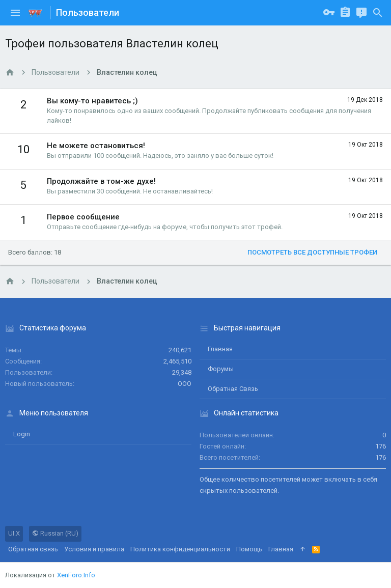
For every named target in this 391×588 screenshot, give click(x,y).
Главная (220, 349)
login (22, 434)
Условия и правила (94, 549)
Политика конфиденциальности (180, 549)
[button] (15, 13)
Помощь (249, 549)
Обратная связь (233, 389)
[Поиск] (378, 13)
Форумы (221, 369)
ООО (185, 384)
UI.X (14, 533)
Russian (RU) (55, 533)
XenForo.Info (76, 575)
